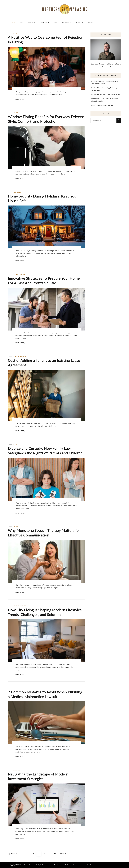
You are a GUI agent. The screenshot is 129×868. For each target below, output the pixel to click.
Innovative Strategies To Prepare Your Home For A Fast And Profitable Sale (44, 281)
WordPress (90, 865)
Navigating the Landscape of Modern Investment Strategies (38, 776)
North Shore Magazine (27, 865)
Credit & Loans (18, 770)
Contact (91, 23)
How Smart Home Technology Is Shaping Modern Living (104, 89)
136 (56, 853)
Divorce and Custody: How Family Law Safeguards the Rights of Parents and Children (45, 451)
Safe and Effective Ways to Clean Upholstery (105, 94)
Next (63, 854)
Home (14, 23)
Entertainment (44, 23)
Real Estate (66, 23)
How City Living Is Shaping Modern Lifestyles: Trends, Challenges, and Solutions (45, 612)
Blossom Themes (72, 865)
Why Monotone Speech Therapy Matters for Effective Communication (44, 533)
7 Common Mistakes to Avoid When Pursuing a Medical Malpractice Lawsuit (45, 694)
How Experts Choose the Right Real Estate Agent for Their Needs (104, 82)
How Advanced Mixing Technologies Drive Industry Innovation (104, 100)
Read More (20, 99)
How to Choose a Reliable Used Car (102, 105)
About (21, 23)
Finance (79, 23)
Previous (13, 854)
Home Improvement (20, 356)
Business (30, 23)
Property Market (19, 274)
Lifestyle (56, 23)
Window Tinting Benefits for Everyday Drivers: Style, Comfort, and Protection (46, 119)
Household (17, 192)
